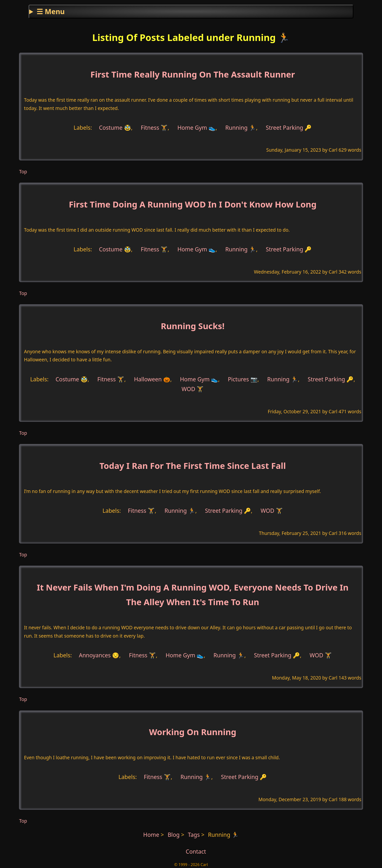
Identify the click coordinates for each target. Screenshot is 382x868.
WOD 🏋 (193, 389)
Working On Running (193, 732)
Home (151, 835)
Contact (196, 851)
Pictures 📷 (243, 379)
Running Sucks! (193, 326)
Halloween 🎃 (152, 379)
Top (23, 172)
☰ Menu (51, 11)
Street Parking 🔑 (289, 127)
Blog (174, 835)
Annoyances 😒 (99, 655)
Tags (194, 835)
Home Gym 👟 (196, 127)
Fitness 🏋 (154, 127)
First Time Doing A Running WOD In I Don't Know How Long (193, 204)
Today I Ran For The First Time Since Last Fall (193, 466)
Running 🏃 (241, 127)
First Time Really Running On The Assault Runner (193, 74)
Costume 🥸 (115, 127)
